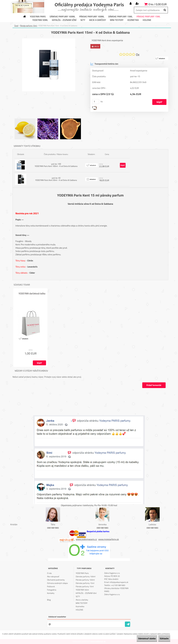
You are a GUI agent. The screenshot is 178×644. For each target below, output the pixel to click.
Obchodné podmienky (56, 580)
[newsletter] (128, 624)
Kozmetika (133, 20)
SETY (83, 20)
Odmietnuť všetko (141, 638)
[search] (165, 10)
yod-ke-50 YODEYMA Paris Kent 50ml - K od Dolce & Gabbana (56, 179)
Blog (49, 600)
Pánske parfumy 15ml (148, 17)
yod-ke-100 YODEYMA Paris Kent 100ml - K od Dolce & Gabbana (56, 165)
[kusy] (96, 102)
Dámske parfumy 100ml (62, 17)
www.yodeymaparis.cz (86, 539)
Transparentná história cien (104, 64)
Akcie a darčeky (98, 20)
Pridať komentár (154, 385)
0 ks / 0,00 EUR (158, 4)
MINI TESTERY (117, 20)
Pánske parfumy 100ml (92, 17)
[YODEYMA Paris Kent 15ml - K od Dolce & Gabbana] (49, 39)
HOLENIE (147, 20)
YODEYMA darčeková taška (32, 294)
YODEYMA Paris (38, 17)
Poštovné (51, 587)
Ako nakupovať (53, 577)
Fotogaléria (52, 590)
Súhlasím (162, 638)
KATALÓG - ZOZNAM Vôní (64, 20)
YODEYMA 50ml (40, 20)
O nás (49, 573)
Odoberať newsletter (57, 617)
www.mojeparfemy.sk (109, 539)
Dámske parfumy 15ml (120, 17)
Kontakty (51, 593)
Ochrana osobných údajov (57, 583)
